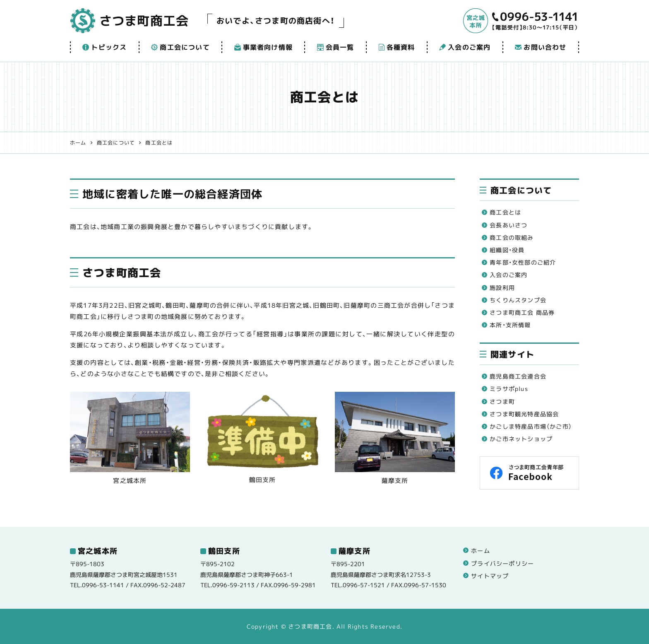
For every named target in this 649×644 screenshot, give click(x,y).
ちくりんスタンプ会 (518, 300)
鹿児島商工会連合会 (518, 376)
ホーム (481, 551)
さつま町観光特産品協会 (524, 414)
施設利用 (502, 288)
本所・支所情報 (510, 325)
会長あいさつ (508, 225)
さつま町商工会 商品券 (522, 312)
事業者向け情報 (263, 47)
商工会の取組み (512, 238)
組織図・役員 (507, 250)
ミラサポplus (509, 389)
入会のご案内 (465, 47)
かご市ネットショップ (521, 439)
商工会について (180, 47)
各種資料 (397, 47)
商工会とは (505, 212)
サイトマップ (490, 576)
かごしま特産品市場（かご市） (531, 426)
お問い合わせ (541, 47)
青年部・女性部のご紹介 (523, 262)
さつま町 (502, 402)
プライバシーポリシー (502, 563)
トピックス (105, 47)
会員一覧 (336, 47)
